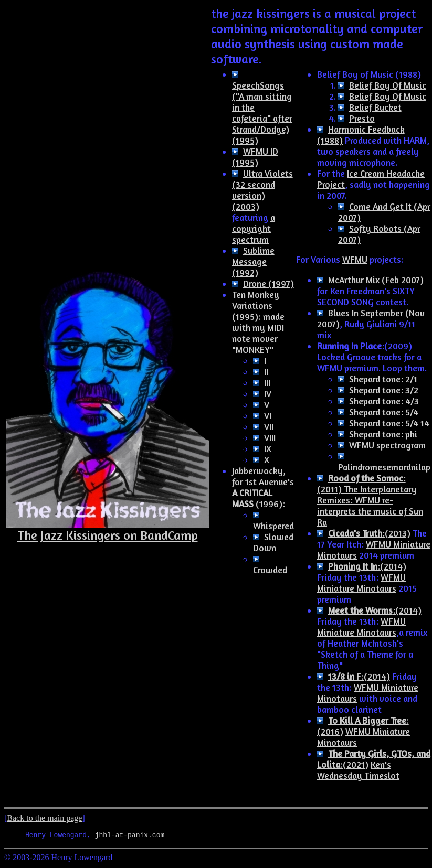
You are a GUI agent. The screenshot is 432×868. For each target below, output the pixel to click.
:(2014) (367, 566)
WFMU (355, 259)
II (266, 372)
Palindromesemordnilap (384, 467)
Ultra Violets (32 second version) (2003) (262, 190)
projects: (386, 259)
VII (269, 427)
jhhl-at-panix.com (130, 836)
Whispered (273, 526)
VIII (270, 438)
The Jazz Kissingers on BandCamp (108, 535)
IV (268, 394)
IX (268, 449)
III (267, 383)
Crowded (270, 570)
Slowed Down (273, 542)
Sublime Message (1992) (253, 261)
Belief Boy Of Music (388, 85)
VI (268, 416)
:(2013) (369, 533)
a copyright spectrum (254, 228)
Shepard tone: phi (383, 434)
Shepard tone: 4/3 (384, 401)
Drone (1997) (268, 283)
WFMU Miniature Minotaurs (361, 583)
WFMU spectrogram (387, 445)
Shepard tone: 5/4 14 (389, 423)
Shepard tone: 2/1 (383, 379)
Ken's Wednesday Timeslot (358, 770)
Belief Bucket (375, 107)
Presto (362, 118)
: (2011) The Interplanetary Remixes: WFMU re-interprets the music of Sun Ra (370, 500)
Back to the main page (44, 818)
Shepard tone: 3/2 (384, 390)
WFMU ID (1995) (255, 157)
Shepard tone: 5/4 (384, 412)
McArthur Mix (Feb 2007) (376, 280)
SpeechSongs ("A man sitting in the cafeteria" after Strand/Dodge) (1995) (262, 113)
